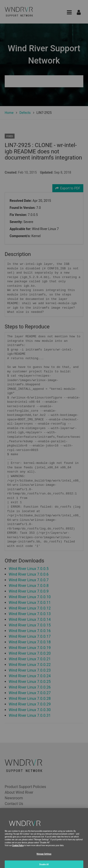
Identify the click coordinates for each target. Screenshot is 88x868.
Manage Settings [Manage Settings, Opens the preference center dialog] (44, 858)
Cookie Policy (18, 850)
